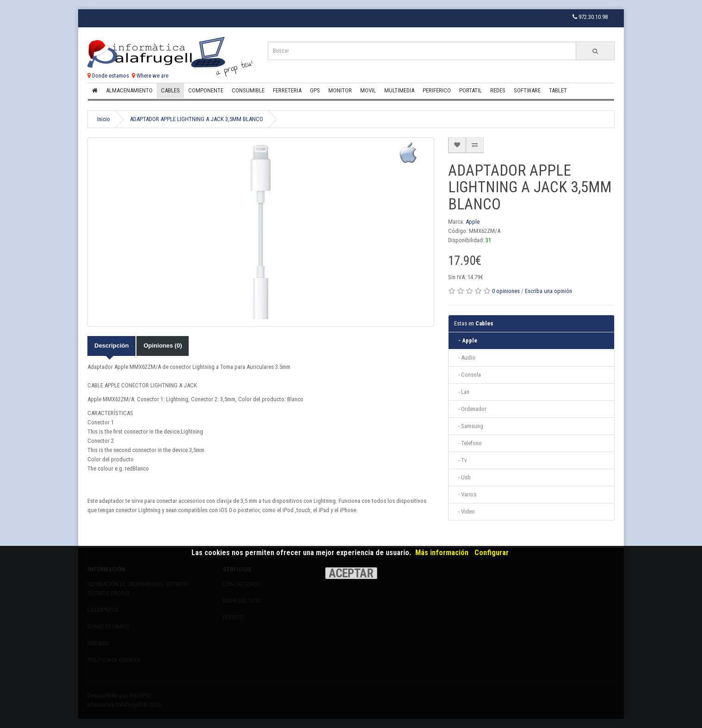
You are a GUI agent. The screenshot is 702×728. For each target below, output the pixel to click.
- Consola (468, 375)
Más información (442, 553)
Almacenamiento (129, 90)
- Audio (465, 358)
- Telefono (468, 443)
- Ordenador (470, 409)
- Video (465, 511)
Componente (206, 90)
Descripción (111, 346)
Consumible (248, 90)
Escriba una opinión (548, 291)
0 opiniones (506, 291)
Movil (368, 90)
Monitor (340, 90)
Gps (315, 90)
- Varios (465, 494)
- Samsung (469, 426)
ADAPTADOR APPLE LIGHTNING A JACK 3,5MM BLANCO (197, 119)
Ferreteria (287, 90)
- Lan (462, 392)
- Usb (462, 477)
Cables (170, 90)
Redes (498, 90)
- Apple (466, 340)
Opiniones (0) (163, 346)
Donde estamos (108, 76)
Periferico (437, 90)
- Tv (461, 460)
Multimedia (399, 90)
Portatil (471, 90)
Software (527, 90)
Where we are (150, 76)
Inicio (104, 119)
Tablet (558, 90)
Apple (473, 222)
